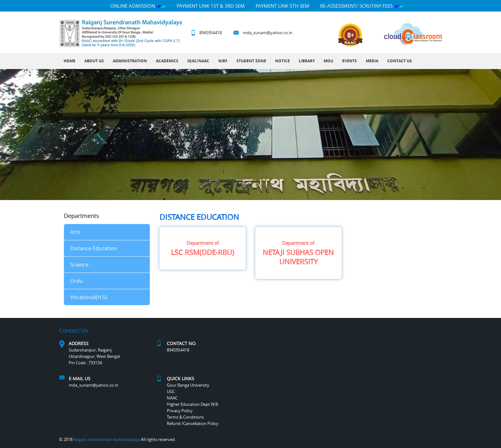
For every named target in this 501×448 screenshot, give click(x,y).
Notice (282, 61)
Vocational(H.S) (89, 297)
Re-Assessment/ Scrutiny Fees (362, 6)
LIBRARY (307, 61)
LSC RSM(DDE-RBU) (203, 248)
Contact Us (400, 61)
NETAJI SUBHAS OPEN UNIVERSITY (298, 253)
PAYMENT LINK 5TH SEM (282, 6)
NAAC (172, 398)
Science (79, 265)
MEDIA (372, 61)
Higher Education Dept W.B (192, 404)
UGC (171, 391)
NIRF (223, 61)
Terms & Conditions (185, 417)
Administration (130, 61)
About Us (94, 61)
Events (350, 61)
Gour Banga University (188, 385)
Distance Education (94, 248)
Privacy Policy (180, 411)
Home (69, 61)
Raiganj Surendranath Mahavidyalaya (107, 439)
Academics (167, 61)
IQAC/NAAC (198, 61)
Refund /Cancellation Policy (193, 423)
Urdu (77, 281)
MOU (328, 61)
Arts (75, 232)
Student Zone (251, 61)
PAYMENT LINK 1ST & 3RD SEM (211, 6)
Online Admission (138, 6)
